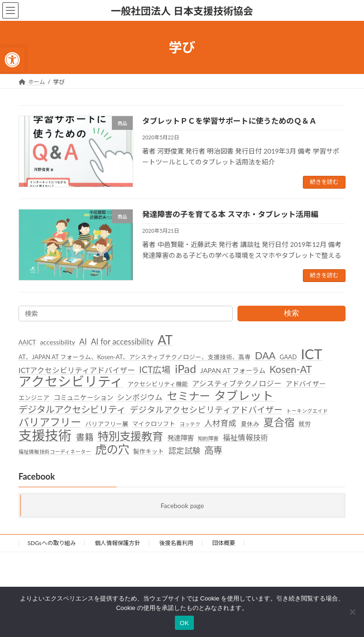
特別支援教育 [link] (130, 436)
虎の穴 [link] (112, 449)
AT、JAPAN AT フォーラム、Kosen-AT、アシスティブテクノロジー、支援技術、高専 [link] (135, 357)
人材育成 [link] (220, 423)
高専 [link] (213, 450)
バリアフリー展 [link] (107, 424)
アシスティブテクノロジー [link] (237, 383)
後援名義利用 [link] (176, 543)
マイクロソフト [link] (154, 424)
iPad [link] (186, 369)
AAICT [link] (27, 342)
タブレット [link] (244, 396)
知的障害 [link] (208, 438)
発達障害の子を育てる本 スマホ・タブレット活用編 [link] (230, 214)
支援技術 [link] (45, 435)
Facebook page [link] (182, 505)
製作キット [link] (149, 451)
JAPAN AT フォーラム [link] (232, 370)
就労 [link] (305, 424)
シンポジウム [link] (140, 397)
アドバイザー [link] (306, 384)
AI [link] (83, 342)
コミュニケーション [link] (83, 397)
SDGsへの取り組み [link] (52, 543)
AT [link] (165, 340)
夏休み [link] (250, 424)
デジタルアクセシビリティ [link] (72, 409)
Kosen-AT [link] (291, 369)
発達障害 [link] (181, 437)
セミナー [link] (189, 396)
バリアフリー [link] (50, 422)
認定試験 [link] (184, 451)
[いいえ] (352, 612)
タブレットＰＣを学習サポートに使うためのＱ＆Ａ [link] (229, 121)
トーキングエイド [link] (307, 411)
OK (184, 623)
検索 (291, 313)
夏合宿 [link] (279, 423)
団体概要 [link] (224, 543)
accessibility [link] (57, 342)
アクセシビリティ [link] (71, 382)
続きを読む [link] (324, 182)
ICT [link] (312, 354)
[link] (12, 60)
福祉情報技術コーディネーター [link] (55, 451)
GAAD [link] (288, 357)
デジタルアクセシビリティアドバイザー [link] (206, 410)
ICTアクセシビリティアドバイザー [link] (77, 370)
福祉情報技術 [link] (246, 437)
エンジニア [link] (34, 398)
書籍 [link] (85, 437)
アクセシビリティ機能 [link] (158, 384)
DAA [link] (265, 355)
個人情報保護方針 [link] (118, 543)
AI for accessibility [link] (122, 342)
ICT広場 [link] (155, 370)
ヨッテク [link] (190, 424)
